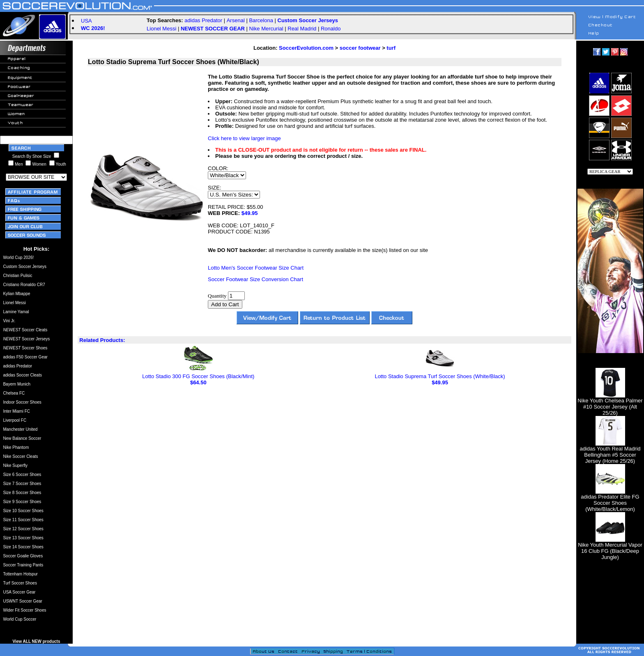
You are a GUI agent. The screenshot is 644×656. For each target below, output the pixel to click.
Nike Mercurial (266, 29)
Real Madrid (302, 29)
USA (86, 21)
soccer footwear (360, 48)
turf (391, 48)
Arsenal (236, 20)
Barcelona (261, 20)
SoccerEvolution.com (306, 48)
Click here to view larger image (244, 138)
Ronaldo (331, 29)
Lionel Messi (161, 29)
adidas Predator (203, 20)
